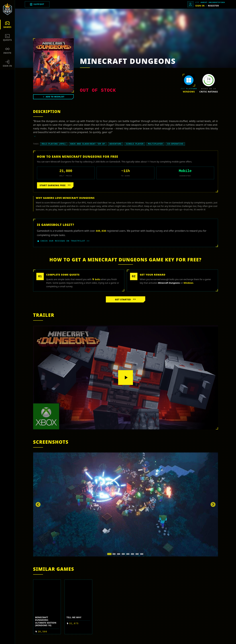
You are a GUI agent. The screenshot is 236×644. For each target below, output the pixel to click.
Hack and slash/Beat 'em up (88, 144)
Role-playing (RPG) (54, 144)
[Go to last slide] (38, 504)
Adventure (116, 144)
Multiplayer (155, 144)
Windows (189, 92)
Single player (135, 144)
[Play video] (126, 378)
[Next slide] (213, 504)
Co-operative (175, 144)
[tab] (109, 554)
